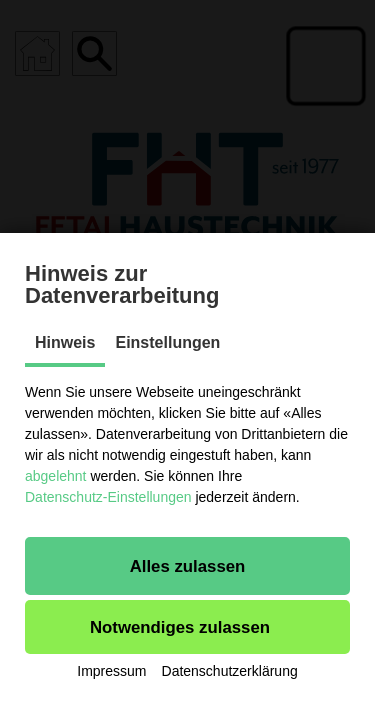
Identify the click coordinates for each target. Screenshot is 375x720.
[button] (187, 566)
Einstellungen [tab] (167, 342)
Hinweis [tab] (65, 342)
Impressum (111, 671)
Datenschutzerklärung (230, 671)
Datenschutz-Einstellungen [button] (108, 497)
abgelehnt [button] (56, 476)
